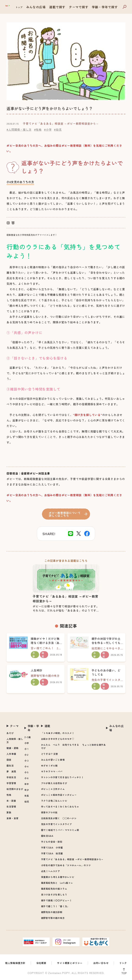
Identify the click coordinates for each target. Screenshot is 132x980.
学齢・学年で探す (108, 7)
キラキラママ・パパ (52, 771)
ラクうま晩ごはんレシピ (54, 801)
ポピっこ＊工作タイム (53, 789)
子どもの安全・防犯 (52, 842)
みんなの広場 (55, 7)
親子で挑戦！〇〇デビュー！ (56, 900)
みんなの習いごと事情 (53, 760)
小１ (27, 749)
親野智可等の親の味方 (53, 918)
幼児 (27, 802)
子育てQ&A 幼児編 (52, 853)
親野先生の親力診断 (52, 912)
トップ (40, 7)
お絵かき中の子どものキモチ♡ (58, 739)
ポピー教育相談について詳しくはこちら (65, 514)
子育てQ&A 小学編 (52, 848)
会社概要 (41, 963)
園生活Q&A (47, 836)
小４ (27, 766)
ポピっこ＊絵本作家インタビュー (59, 795)
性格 (9, 795)
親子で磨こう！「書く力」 (55, 906)
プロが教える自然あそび (54, 783)
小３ (27, 761)
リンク (123, 963)
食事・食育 (12, 818)
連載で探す (71, 7)
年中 (27, 784)
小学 (27, 743)
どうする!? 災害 (50, 754)
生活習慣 (11, 807)
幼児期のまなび (15, 789)
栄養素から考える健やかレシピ (58, 877)
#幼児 (58, 129)
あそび (10, 733)
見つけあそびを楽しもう (54, 895)
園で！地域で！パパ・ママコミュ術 (60, 830)
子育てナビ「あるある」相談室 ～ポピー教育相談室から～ (72, 859)
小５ (27, 772)
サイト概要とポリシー (70, 963)
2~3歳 (28, 737)
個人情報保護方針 (15, 963)
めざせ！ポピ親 (49, 766)
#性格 (38, 129)
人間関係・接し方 (15, 741)
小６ (27, 778)
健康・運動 (12, 748)
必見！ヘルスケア (51, 871)
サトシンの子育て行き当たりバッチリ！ (62, 777)
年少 (27, 790)
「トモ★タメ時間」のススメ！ (58, 733)
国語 (9, 760)
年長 (27, 796)
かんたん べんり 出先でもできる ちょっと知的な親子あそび (73, 746)
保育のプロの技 (49, 812)
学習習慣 (11, 783)
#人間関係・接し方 (19, 129)
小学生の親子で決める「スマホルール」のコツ (66, 865)
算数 (9, 812)
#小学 (48, 129)
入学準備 (11, 754)
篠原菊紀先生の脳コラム (54, 889)
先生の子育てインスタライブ (56, 824)
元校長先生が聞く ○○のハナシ (59, 818)
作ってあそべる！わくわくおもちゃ (60, 807)
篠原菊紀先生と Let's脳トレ (57, 883)
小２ (27, 755)
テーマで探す (88, 7)
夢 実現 (11, 771)
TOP (123, 972)
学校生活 (11, 777)
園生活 (10, 766)
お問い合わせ (101, 963)
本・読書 (11, 801)
